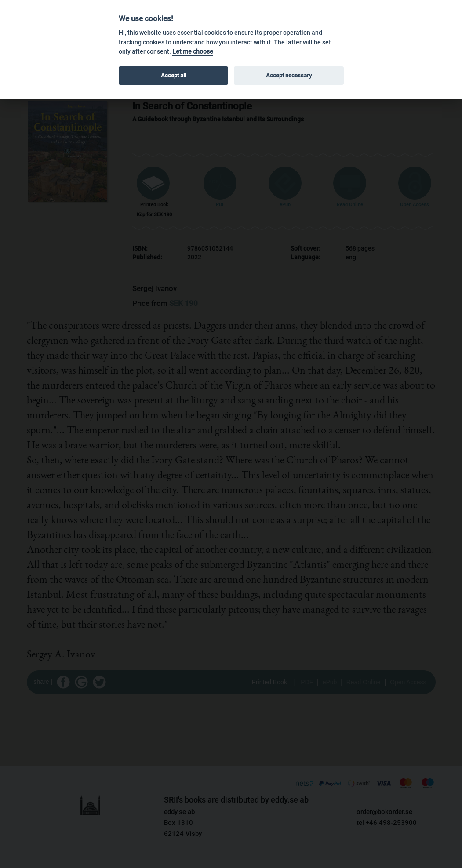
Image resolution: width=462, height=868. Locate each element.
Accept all (173, 75)
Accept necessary (289, 75)
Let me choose (193, 52)
